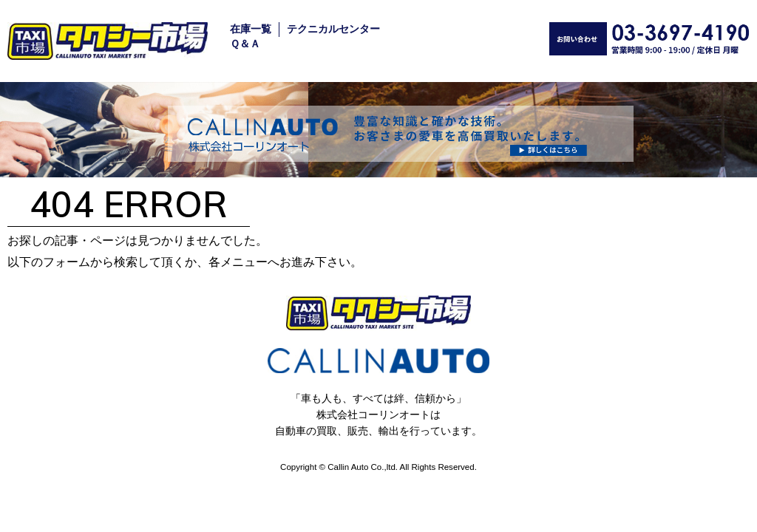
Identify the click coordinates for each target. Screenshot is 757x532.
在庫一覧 (251, 29)
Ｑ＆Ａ (245, 44)
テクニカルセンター (333, 29)
